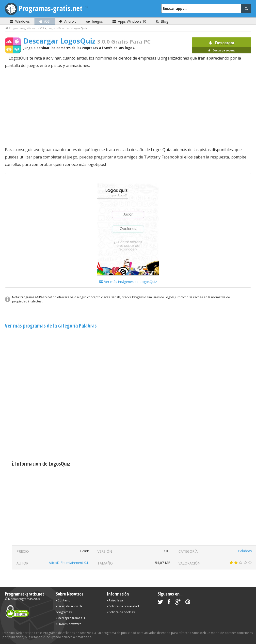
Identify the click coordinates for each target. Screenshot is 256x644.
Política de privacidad (123, 606)
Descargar (222, 47)
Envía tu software (69, 624)
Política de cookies (121, 612)
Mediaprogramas (20, 599)
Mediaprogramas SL (71, 618)
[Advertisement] (128, 108)
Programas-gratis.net (50, 8)
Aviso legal (115, 600)
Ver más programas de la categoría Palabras (51, 326)
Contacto (63, 600)
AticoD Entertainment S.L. (69, 563)
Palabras (245, 551)
